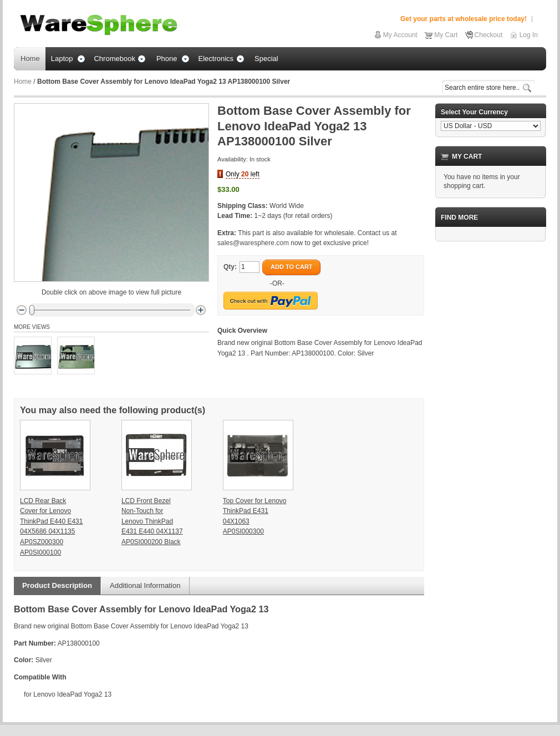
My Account (400, 35)
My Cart (446, 35)
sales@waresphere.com (253, 243)
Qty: (230, 267)
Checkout (489, 35)
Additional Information (145, 585)
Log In (529, 35)
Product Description (57, 585)
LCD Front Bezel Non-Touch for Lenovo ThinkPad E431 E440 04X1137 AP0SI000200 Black (152, 521)
